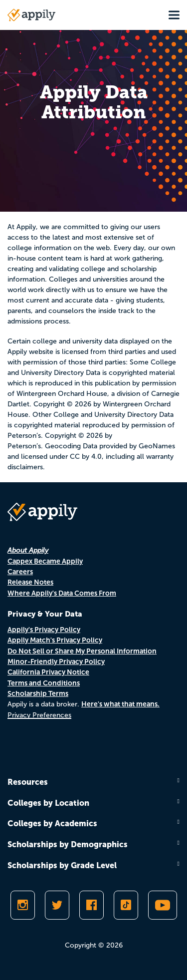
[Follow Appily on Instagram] (23, 905)
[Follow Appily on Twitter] (57, 905)
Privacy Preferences (39, 715)
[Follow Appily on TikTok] (126, 905)
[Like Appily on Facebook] (92, 905)
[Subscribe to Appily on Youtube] (163, 905)
